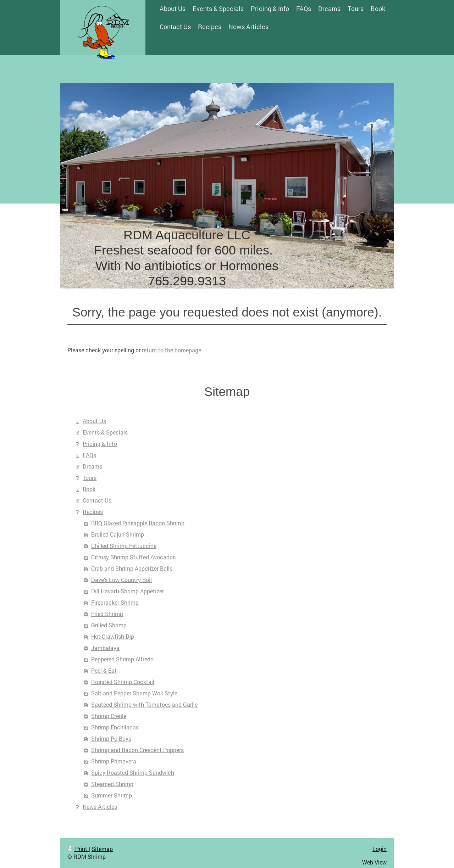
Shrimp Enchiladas (115, 727)
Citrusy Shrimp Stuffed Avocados (133, 557)
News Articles (100, 807)
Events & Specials (105, 432)
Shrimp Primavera (114, 761)
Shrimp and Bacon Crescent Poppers (137, 750)
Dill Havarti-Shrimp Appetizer (128, 591)
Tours (90, 478)
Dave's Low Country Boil (121, 580)
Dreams (92, 466)
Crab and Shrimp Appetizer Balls (132, 568)
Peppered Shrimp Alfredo (122, 659)
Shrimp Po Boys (111, 738)
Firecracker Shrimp (115, 602)
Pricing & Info (100, 444)
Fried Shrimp (107, 614)
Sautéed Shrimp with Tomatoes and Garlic (145, 704)
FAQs (89, 455)
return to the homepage (171, 350)
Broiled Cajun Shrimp (118, 534)
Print (78, 849)
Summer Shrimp (112, 795)
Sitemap (102, 849)
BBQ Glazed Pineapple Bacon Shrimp (138, 523)
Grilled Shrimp (109, 625)
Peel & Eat (104, 670)
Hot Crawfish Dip (113, 636)
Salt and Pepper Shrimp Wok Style (134, 693)
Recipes (93, 512)
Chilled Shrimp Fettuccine (124, 546)
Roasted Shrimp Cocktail (123, 682)
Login (380, 849)
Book (89, 489)
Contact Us (97, 500)
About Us (94, 421)
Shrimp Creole (109, 716)
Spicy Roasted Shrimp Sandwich (133, 772)
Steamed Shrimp (112, 784)
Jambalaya (105, 648)
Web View (374, 862)
